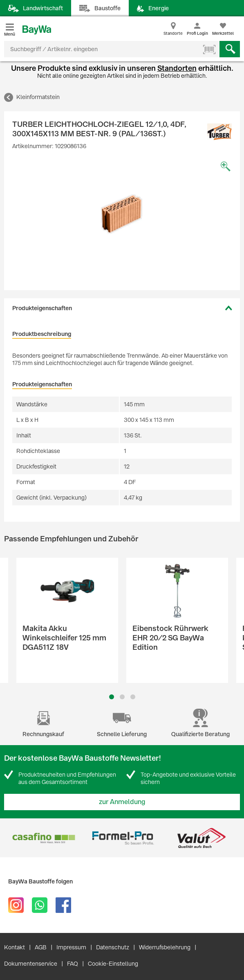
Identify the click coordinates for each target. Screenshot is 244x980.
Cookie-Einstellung (113, 964)
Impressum (71, 947)
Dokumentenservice (31, 964)
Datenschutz (113, 947)
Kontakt (15, 947)
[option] (122, 214)
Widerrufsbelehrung (165, 947)
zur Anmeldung (122, 802)
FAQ (73, 964)
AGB (41, 947)
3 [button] (133, 697)
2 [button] (122, 697)
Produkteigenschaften (42, 308)
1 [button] (112, 697)
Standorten (177, 68)
